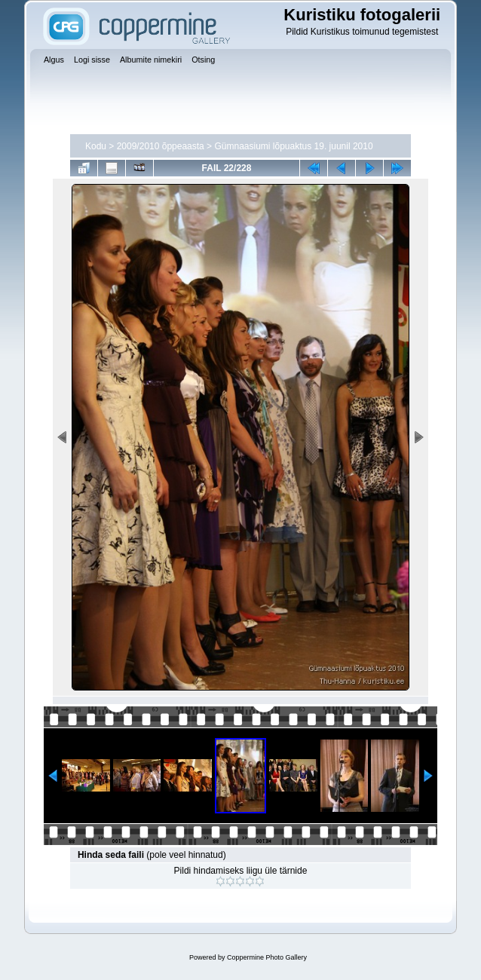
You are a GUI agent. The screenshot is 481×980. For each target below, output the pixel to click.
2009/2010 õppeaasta (161, 146)
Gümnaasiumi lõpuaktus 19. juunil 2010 (293, 146)
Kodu (96, 146)
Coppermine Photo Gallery (267, 957)
